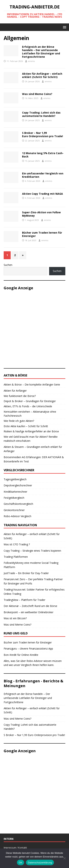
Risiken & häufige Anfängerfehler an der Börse (31, 431)
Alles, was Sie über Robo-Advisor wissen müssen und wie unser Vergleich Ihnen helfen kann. (33, 663)
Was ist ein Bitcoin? (15, 618)
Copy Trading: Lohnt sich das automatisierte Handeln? (41, 114)
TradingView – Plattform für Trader (24, 600)
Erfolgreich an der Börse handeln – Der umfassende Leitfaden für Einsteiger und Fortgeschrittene (41, 52)
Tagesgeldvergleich (15, 479)
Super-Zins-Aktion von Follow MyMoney (41, 214)
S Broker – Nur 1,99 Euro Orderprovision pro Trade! (43, 134)
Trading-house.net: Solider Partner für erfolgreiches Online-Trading (34, 592)
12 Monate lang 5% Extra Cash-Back (43, 155)
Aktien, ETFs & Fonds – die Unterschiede (28, 406)
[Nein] (64, 858)
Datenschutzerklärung (40, 863)
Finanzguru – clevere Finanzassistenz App (28, 649)
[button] (64, 27)
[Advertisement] (34, 329)
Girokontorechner (14, 510)
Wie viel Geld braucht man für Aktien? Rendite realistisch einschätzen (31, 439)
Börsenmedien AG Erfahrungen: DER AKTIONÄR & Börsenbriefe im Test (34, 459)
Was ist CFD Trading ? (17, 544)
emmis (31, 61)
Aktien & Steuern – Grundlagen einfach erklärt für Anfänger (33, 449)
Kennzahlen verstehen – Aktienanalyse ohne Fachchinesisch (30, 414)
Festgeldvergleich (14, 498)
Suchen (8, 265)
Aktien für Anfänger (15, 391)
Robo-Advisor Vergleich (17, 516)
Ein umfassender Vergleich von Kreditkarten (43, 175)
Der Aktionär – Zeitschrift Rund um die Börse (30, 606)
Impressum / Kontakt (15, 848)
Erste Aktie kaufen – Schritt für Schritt (26, 426)
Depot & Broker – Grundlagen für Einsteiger (30, 401)
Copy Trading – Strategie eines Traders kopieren (32, 551)
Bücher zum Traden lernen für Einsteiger (42, 234)
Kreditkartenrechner (15, 492)
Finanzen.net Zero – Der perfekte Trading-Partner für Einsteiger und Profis (33, 581)
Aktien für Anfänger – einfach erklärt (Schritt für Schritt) (42, 75)
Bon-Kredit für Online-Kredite (21, 655)
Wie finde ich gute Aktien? (19, 421)
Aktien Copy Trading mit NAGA (43, 194)
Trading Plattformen (16, 557)
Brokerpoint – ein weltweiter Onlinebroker (29, 612)
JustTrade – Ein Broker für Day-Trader (26, 573)
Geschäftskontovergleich (18, 504)
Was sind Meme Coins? (37, 94)
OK (21, 863)
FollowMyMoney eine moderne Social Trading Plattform (31, 565)
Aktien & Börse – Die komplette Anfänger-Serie (32, 384)
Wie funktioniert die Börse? (20, 396)
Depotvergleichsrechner (18, 485)
